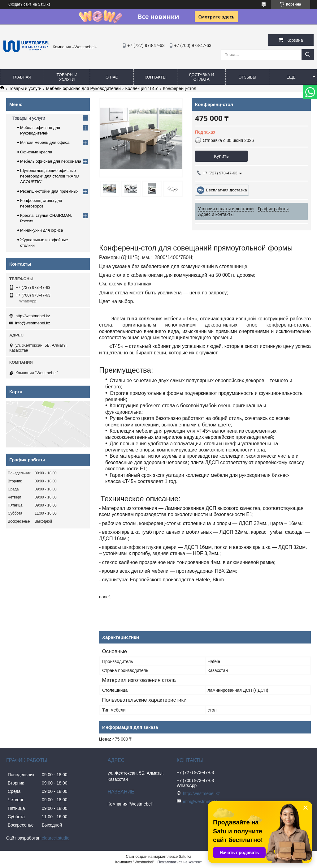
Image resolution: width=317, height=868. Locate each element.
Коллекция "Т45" (142, 88)
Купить (221, 156)
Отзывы (247, 77)
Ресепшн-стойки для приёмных (49, 191)
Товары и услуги (67, 77)
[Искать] (308, 55)
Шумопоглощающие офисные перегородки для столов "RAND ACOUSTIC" (50, 176)
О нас (112, 77)
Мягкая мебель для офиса (45, 142)
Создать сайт (20, 4)
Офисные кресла (36, 152)
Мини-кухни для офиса (42, 230)
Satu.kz (185, 857)
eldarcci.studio (56, 838)
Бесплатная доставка (226, 190)
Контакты (155, 77)
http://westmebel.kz (33, 316)
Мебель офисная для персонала (51, 161)
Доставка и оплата (202, 77)
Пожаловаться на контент (179, 862)
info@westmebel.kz (33, 323)
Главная (22, 77)
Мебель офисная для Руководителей (83, 88)
